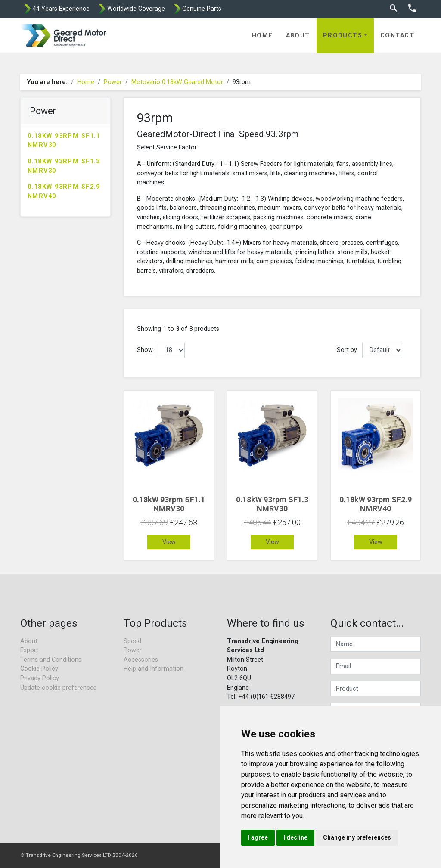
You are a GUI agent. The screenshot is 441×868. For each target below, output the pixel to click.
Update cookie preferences (58, 688)
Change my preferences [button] (357, 837)
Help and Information (154, 669)
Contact (397, 36)
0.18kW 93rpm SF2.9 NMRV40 (64, 191)
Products (343, 36)
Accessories (141, 660)
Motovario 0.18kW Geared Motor (177, 82)
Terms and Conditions (51, 660)
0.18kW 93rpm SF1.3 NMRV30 (64, 166)
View (169, 542)
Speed (132, 641)
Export (29, 650)
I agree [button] (258, 837)
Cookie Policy (39, 669)
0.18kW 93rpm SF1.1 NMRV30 (64, 141)
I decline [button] (295, 837)
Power (113, 82)
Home (262, 36)
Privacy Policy (40, 678)
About (298, 36)
